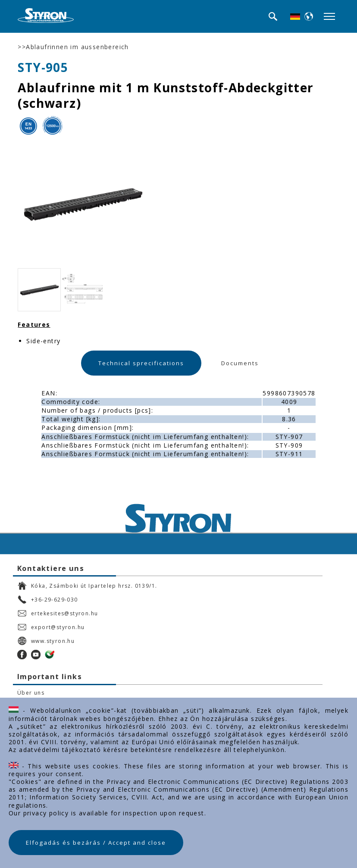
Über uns (31, 693)
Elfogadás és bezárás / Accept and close (96, 843)
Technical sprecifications (141, 363)
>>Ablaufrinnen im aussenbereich (73, 47)
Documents (240, 363)
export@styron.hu (51, 627)
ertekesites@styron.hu (58, 613)
